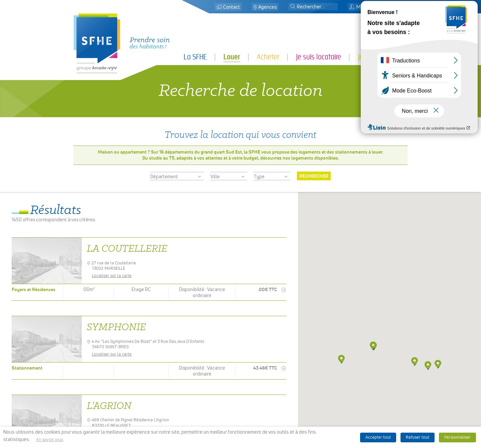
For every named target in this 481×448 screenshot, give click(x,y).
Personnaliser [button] (457, 437)
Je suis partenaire (383, 57)
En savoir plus (50, 440)
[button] (293, 7)
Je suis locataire (318, 57)
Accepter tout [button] (378, 437)
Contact (231, 7)
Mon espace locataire (376, 7)
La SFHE (195, 57)
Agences (268, 7)
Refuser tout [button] (418, 437)
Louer (232, 57)
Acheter (268, 57)
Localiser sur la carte (114, 276)
